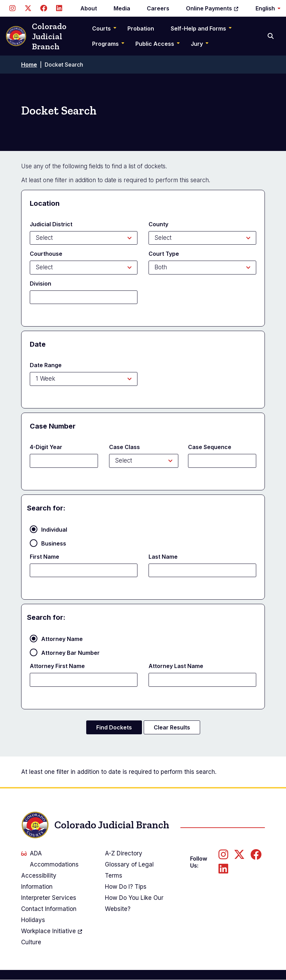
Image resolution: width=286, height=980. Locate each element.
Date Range (46, 365)
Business (54, 543)
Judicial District (51, 224)
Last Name (163, 557)
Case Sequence (210, 447)
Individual (54, 530)
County (158, 224)
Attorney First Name (57, 666)
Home (29, 65)
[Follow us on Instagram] (12, 8)
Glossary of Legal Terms (129, 870)
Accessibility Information (39, 881)
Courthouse (46, 254)
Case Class (124, 447)
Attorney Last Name (176, 666)
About (89, 8)
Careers (158, 8)
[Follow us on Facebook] (43, 8)
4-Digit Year (46, 447)
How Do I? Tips (126, 887)
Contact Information (49, 909)
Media (122, 8)
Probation (141, 28)
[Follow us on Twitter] (28, 8)
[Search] (271, 36)
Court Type (164, 254)
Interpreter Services (49, 898)
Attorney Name (62, 639)
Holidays (33, 920)
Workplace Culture (52, 936)
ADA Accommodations (50, 859)
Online (212, 8)
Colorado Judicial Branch (36, 36)
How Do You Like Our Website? (134, 903)
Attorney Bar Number (70, 653)
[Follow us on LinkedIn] (59, 8)
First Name (44, 557)
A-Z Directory (124, 853)
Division (41, 284)
